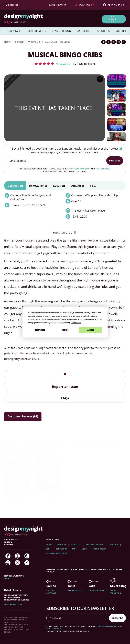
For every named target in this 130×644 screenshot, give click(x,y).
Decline (65, 330)
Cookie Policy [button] (88, 319)
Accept (91, 330)
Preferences (40, 330)
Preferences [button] (76, 323)
